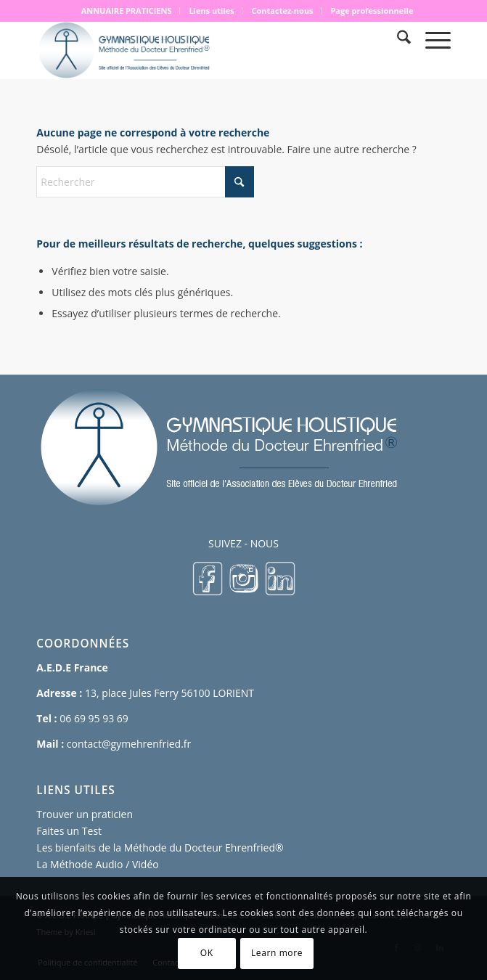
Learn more (277, 953)
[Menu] (431, 39)
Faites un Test (69, 831)
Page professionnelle (372, 11)
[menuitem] (127, 11)
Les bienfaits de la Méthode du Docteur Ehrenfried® (160, 848)
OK (207, 953)
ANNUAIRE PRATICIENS (127, 11)
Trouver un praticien (85, 814)
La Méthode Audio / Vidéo (97, 864)
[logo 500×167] (202, 50)
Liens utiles (211, 11)
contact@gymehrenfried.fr (129, 744)
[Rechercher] (397, 39)
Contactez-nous (283, 11)
